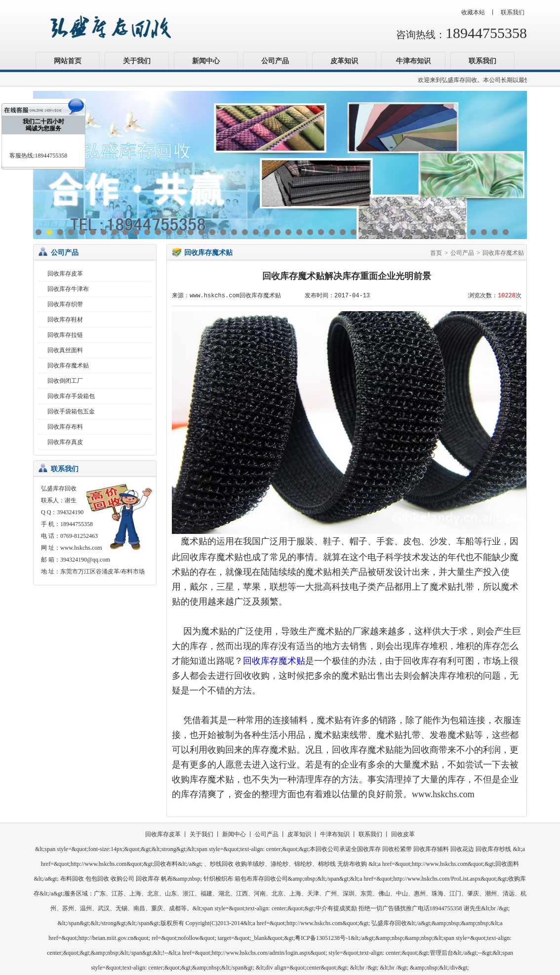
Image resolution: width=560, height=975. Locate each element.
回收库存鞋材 (65, 320)
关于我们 (137, 61)
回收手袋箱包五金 (71, 411)
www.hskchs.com (81, 548)
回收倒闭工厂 (65, 381)
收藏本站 (473, 12)
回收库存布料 (65, 427)
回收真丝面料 (65, 350)
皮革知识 (344, 61)
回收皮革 (403, 834)
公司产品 (275, 61)
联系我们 (513, 12)
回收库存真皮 (65, 442)
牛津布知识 (413, 61)
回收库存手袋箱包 (71, 396)
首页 (436, 253)
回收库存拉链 (65, 335)
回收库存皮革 (65, 274)
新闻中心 (206, 61)
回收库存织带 (65, 304)
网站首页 (68, 61)
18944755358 (486, 33)
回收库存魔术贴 (68, 366)
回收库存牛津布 (68, 289)
